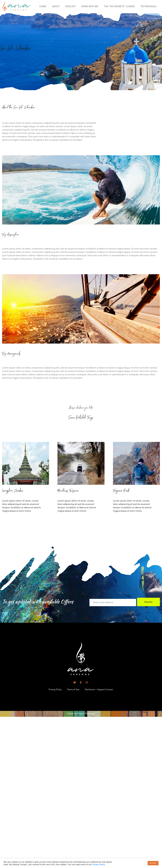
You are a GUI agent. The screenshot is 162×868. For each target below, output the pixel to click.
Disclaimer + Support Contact (99, 690)
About (56, 7)
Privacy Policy (55, 690)
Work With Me (90, 7)
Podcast (70, 7)
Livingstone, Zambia (13, 491)
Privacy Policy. (99, 864)
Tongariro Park (121, 491)
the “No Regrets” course (119, 7)
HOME (43, 7)
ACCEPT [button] (153, 863)
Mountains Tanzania (68, 491)
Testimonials (148, 7)
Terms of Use (73, 690)
